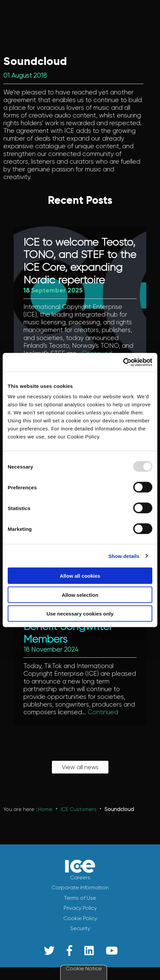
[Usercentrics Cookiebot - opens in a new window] (123, 362)
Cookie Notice (84, 968)
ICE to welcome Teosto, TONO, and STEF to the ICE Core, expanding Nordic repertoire (80, 261)
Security (80, 928)
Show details (124, 556)
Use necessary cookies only (80, 614)
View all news (80, 767)
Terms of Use (80, 898)
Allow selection (80, 595)
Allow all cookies (80, 576)
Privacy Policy (80, 908)
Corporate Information (80, 887)
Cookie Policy (80, 918)
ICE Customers (79, 809)
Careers (80, 877)
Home (45, 809)
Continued (103, 712)
